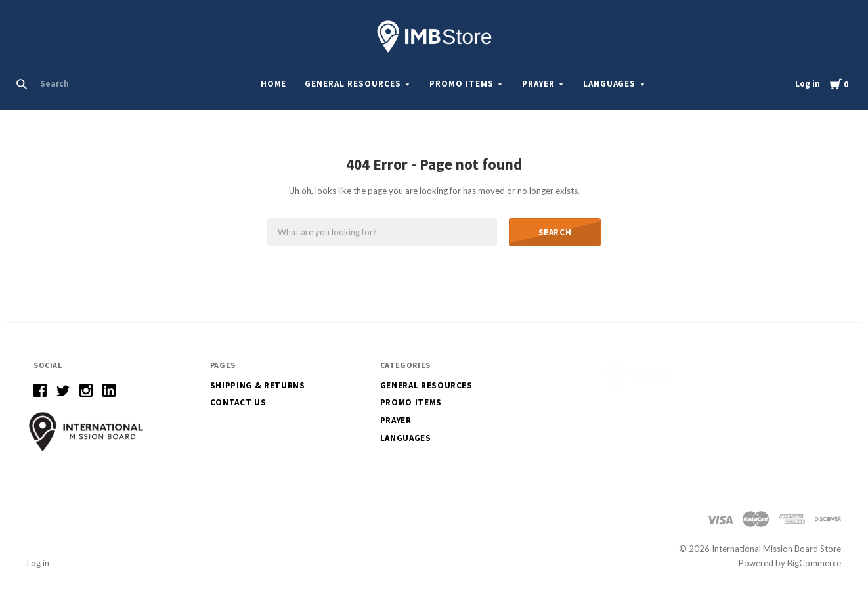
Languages (610, 84)
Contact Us (238, 402)
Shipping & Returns (258, 385)
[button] (86, 432)
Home (274, 84)
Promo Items (462, 84)
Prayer (538, 84)
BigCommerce (814, 563)
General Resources (353, 84)
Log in (808, 84)
